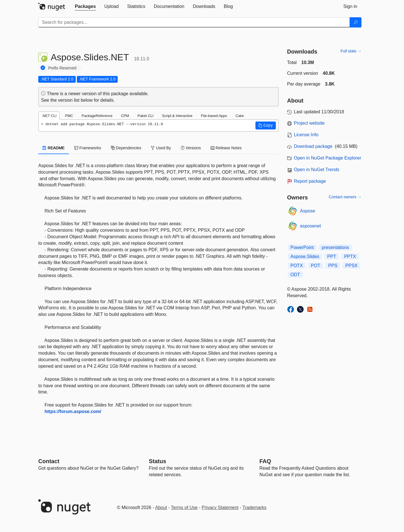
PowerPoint (302, 247)
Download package (313, 146)
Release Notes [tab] (226, 148)
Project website (309, 123)
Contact (49, 461)
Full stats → (351, 51)
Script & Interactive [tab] (177, 116)
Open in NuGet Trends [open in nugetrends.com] (317, 170)
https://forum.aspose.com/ (73, 411)
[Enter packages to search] (194, 22)
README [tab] (54, 148)
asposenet (310, 226)
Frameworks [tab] (88, 148)
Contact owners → (345, 197)
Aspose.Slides (305, 257)
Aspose (307, 211)
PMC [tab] (69, 116)
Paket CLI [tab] (145, 116)
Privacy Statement (220, 507)
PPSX (351, 266)
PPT (332, 257)
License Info (306, 135)
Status (157, 461)
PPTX (350, 257)
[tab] (85, 7)
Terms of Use (184, 507)
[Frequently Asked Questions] (265, 461)
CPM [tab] (125, 116)
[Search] (356, 22)
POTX (297, 266)
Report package (310, 181)
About (161, 507)
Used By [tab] (161, 148)
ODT (295, 275)
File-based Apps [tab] (214, 116)
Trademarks (254, 507)
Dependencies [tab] (126, 148)
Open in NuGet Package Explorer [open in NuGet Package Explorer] (328, 158)
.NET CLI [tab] (49, 116)
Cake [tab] (240, 116)
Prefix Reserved (62, 68)
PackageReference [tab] (97, 116)
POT (316, 266)
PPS (333, 266)
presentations (335, 247)
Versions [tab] (191, 148)
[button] (266, 125)
